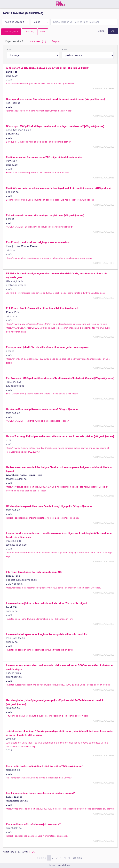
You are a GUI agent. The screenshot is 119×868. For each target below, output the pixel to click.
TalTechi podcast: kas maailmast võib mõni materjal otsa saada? (37, 836)
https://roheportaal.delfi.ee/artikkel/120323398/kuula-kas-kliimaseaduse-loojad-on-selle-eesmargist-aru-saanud (60, 809)
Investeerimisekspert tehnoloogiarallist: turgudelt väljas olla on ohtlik (40, 650)
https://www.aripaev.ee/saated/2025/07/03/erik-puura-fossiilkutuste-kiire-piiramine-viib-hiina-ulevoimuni (57, 324)
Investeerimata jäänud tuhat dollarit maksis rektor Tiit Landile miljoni (39, 619)
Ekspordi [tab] (56, 42)
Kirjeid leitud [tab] (14, 42)
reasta (64, 50)
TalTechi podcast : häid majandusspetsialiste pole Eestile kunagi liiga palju (43, 518)
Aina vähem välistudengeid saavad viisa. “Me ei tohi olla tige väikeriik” (41, 84)
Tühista (100, 31)
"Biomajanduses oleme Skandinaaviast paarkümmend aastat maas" (39, 111)
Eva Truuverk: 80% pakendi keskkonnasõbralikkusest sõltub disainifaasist (42, 394)
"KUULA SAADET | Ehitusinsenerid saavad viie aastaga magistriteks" (39, 227)
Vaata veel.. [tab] (37, 42)
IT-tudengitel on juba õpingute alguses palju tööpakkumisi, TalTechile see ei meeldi (47, 716)
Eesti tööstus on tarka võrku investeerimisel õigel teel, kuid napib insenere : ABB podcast (50, 200)
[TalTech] (60, 4)
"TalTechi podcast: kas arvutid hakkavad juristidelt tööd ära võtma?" (39, 778)
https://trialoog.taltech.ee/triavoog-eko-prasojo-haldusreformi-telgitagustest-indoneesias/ (49, 258)
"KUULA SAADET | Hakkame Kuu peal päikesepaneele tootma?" (38, 421)
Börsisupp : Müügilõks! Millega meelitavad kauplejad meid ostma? (38, 142)
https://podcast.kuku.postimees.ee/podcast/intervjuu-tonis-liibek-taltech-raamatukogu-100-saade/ (54, 588)
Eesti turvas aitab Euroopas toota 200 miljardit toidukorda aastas (38, 173)
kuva (9, 50)
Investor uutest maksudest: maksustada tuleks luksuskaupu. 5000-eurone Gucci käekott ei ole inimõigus (58, 685)
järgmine (77, 858)
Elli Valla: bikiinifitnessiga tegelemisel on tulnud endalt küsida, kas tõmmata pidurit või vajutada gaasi (56, 293)
